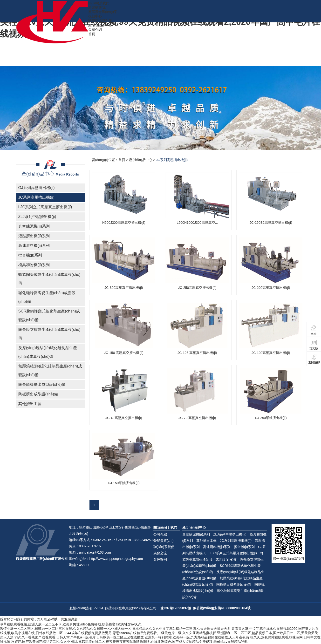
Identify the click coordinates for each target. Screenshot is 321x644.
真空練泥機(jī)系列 (34, 226)
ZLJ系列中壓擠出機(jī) (37, 217)
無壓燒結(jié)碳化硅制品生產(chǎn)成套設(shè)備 (50, 370)
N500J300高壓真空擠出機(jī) (124, 223)
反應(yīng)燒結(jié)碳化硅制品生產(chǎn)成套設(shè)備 (48, 352)
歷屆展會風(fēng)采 (103, 12)
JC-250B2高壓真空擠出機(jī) (271, 223)
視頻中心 (95, 16)
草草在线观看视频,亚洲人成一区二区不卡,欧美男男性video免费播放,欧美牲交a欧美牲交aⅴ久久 (71, 624)
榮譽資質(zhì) (164, 541)
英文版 (314, 345)
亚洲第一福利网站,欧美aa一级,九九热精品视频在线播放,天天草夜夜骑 (197, 637)
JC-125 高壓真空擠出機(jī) (197, 353)
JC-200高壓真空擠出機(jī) (271, 288)
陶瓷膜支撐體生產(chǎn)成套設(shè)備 (49, 334)
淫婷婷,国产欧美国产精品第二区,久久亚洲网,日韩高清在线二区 (58, 642)
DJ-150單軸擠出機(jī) (124, 483)
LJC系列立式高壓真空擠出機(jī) (45, 207)
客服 (314, 330)
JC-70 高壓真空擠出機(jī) (197, 418)
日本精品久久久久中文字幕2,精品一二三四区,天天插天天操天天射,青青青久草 (190, 629)
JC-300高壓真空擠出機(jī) (124, 288)
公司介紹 (95, 30)
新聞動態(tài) (98, 7)
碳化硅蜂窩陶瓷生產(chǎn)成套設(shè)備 (47, 297)
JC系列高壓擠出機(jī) (36, 197)
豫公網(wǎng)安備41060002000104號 (222, 608)
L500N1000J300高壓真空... (197, 223)
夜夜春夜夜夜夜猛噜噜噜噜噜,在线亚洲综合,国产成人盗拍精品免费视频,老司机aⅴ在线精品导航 (177, 642)
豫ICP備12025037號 (176, 608)
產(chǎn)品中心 (100, 25)
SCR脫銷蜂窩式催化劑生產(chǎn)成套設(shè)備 (49, 315)
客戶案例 (160, 559)
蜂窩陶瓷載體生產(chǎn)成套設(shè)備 (49, 279)
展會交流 (160, 553)
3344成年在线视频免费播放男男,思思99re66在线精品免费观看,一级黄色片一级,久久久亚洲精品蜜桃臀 (140, 633)
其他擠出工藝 (30, 404)
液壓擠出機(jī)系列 (34, 236)
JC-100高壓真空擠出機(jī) (271, 353)
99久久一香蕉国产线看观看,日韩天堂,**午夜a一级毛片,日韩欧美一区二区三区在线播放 (79, 637)
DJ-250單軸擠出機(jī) (271, 418)
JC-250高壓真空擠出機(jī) (197, 288)
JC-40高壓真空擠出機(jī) (124, 418)
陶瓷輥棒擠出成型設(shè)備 (42, 384)
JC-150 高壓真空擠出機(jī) (124, 353)
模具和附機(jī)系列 (34, 265)
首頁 (92, 34)
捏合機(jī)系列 (30, 255)
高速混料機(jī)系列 (34, 246)
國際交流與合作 (100, 20)
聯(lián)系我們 (99, 3)
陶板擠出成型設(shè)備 (38, 394)
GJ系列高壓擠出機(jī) (37, 188)
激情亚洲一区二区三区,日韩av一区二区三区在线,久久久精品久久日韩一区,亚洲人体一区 (66, 629)
